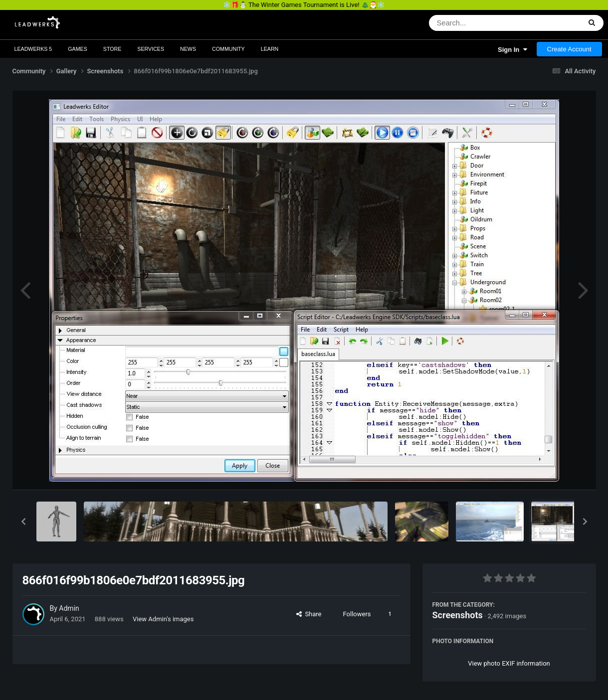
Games (78, 49)
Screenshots (458, 615)
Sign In (512, 50)
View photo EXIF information (509, 663)
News (188, 49)
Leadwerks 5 (33, 49)
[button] (23, 522)
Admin (69, 608)
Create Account (569, 49)
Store (112, 49)
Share (309, 614)
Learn (270, 49)
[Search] (479, 23)
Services (151, 49)
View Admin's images (163, 619)
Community (228, 49)
